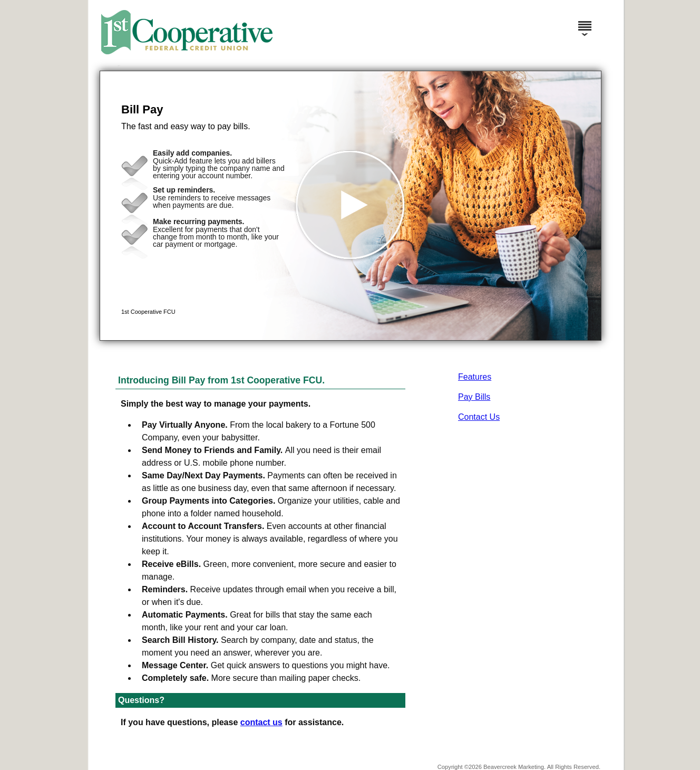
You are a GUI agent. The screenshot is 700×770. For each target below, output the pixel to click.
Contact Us (479, 417)
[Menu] (585, 21)
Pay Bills (474, 397)
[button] (351, 206)
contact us (261, 722)
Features (475, 377)
